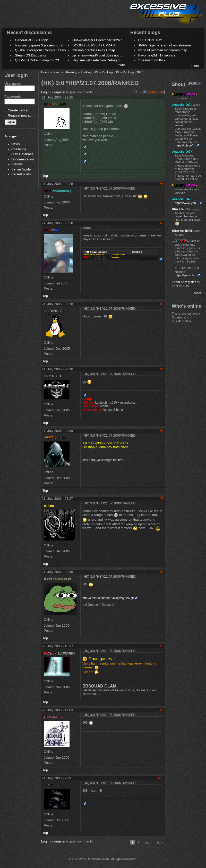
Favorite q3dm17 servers (157, 55)
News (16, 144)
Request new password (25, 115)
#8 (162, 646)
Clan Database (22, 154)
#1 (162, 184)
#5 (162, 431)
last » (159, 842)
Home (45, 72)
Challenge (19, 149)
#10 (161, 778)
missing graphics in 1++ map (94, 50)
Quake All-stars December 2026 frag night (104, 40)
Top (45, 176)
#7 (162, 572)
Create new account (23, 110)
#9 (162, 710)
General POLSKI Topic (32, 40)
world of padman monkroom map (163, 50)
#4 (162, 369)
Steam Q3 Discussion (31, 55)
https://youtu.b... (186, 275)
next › (148, 842)
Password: (14, 97)
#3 (162, 304)
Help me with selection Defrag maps (99, 60)
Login (45, 92)
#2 (162, 223)
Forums (17, 164)
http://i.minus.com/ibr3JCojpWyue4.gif (108, 598)
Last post (157, 92)
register (60, 92)
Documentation (23, 159)
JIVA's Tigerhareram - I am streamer (165, 45)
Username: (14, 83)
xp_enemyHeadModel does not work (100, 55)
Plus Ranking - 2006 (129, 72)
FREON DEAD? (150, 40)
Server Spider (22, 169)
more (121, 65)
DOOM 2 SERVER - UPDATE (94, 45)
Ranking (72, 72)
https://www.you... (187, 203)
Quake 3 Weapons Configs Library (40, 50)
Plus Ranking (104, 72)
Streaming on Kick (152, 60)
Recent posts (21, 174)
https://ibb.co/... (185, 145)
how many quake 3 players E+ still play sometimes (52, 45)
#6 (162, 499)
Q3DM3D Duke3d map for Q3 (37, 60)
